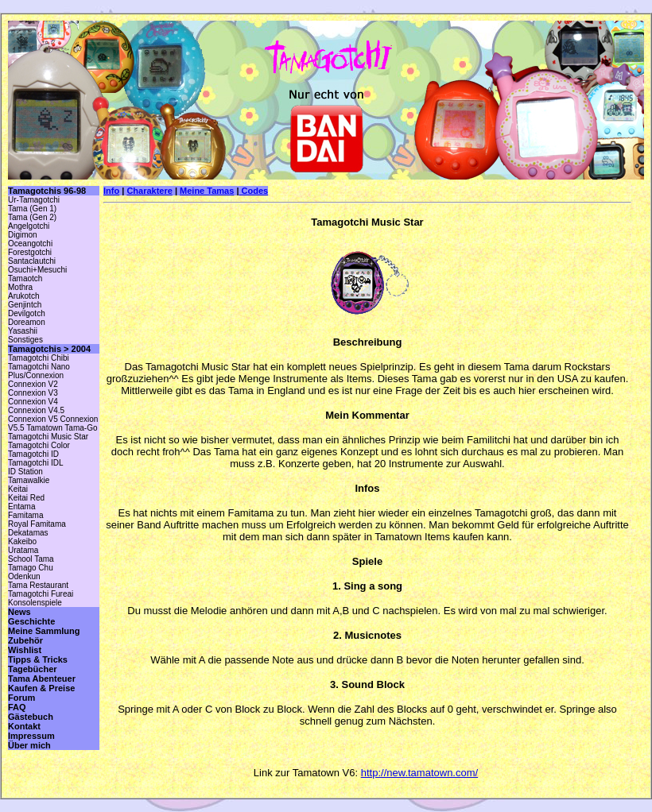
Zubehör (25, 640)
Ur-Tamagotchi (34, 200)
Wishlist (25, 650)
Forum (21, 698)
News (19, 612)
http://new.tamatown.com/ (419, 773)
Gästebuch (31, 717)
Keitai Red (26, 498)
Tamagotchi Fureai (41, 594)
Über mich (29, 745)
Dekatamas (28, 533)
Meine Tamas (207, 191)
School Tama (31, 559)
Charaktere (149, 191)
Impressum (31, 736)
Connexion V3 (33, 393)
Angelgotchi (29, 226)
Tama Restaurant (38, 585)
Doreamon (27, 322)
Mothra (20, 287)
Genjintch (25, 305)
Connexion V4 (33, 402)
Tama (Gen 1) (32, 209)
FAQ (17, 707)
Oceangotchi (30, 244)
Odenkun (24, 576)
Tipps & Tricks (38, 659)
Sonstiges (25, 340)
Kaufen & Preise (41, 688)
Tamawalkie (29, 480)
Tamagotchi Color (39, 445)
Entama (21, 507)
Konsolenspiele (35, 603)
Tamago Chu (31, 568)
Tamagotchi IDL (35, 463)
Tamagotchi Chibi (39, 358)
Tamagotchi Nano (39, 367)
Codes (253, 191)
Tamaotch (25, 278)
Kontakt (24, 726)
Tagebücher (33, 669)
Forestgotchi (30, 252)
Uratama (23, 550)
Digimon (23, 235)
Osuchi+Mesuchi (37, 270)
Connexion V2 (33, 384)
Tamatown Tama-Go (62, 428)
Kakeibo (22, 541)
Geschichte (31, 621)
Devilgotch (27, 313)
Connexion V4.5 (36, 410)
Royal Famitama (37, 524)
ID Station (25, 472)
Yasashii (23, 331)
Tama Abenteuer (42, 679)
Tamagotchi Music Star (48, 437)
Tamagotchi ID (33, 454)
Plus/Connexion (36, 375)
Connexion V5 (33, 419)
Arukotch (23, 296)
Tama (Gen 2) (32, 217)
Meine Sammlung (44, 631)
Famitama (25, 515)
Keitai (18, 489)
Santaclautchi (32, 261)
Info (111, 191)
